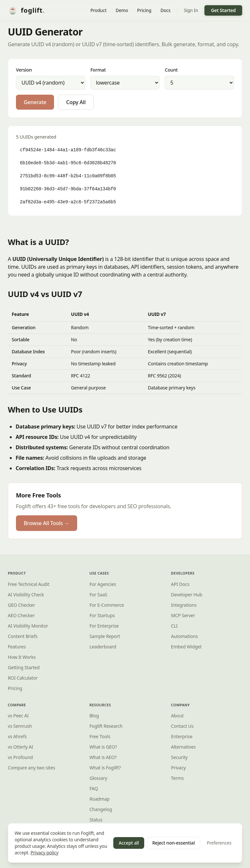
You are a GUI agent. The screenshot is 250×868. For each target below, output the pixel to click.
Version (24, 70)
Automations (184, 636)
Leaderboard (103, 647)
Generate (35, 102)
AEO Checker (21, 615)
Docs (166, 10)
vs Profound (20, 757)
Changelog (101, 809)
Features (17, 647)
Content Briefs (23, 636)
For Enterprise (104, 626)
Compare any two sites (31, 768)
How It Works (22, 657)
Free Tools (100, 736)
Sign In (191, 10)
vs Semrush (20, 726)
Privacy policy (45, 853)
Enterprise (182, 736)
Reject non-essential (174, 843)
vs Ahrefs (17, 736)
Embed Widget (186, 647)
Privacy (178, 768)
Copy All (76, 102)
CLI (174, 626)
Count (171, 70)
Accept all (129, 843)
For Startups (102, 615)
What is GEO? (103, 747)
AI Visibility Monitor (28, 626)
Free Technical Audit (28, 584)
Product (99, 10)
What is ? (105, 768)
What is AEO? (103, 757)
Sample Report (105, 636)
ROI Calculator (23, 678)
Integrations (184, 605)
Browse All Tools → (47, 523)
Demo (122, 10)
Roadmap (100, 799)
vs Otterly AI (21, 747)
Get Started (223, 10)
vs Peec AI (18, 716)
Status (96, 820)
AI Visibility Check (26, 595)
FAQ (94, 788)
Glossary (98, 778)
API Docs (180, 584)
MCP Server (183, 615)
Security (179, 757)
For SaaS (98, 595)
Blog (94, 716)
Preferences (219, 843)
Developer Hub (187, 595)
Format (98, 70)
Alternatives (183, 747)
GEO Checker (21, 605)
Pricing (144, 10)
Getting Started (24, 667)
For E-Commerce (107, 605)
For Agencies (103, 584)
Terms (177, 778)
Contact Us (182, 726)
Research (106, 726)
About (177, 716)
